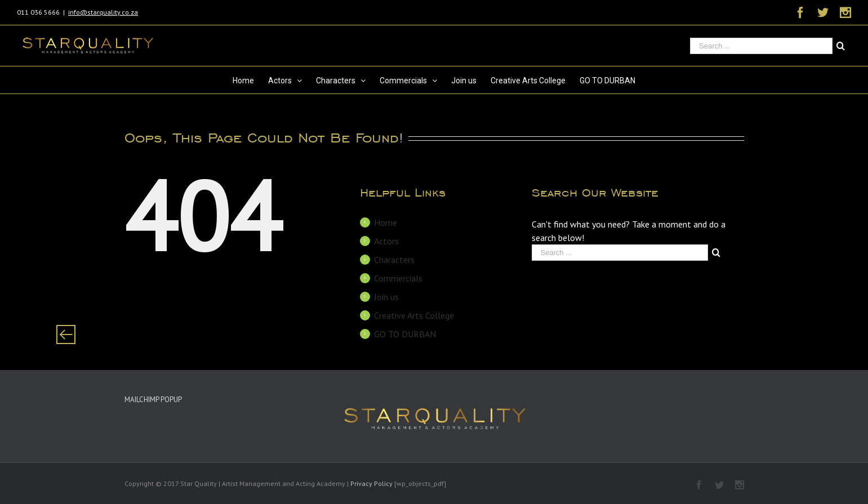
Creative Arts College (414, 315)
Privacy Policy (371, 483)
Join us (386, 297)
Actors (386, 241)
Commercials (398, 278)
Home (386, 222)
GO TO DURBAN (405, 334)
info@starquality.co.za (103, 12)
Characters (394, 260)
